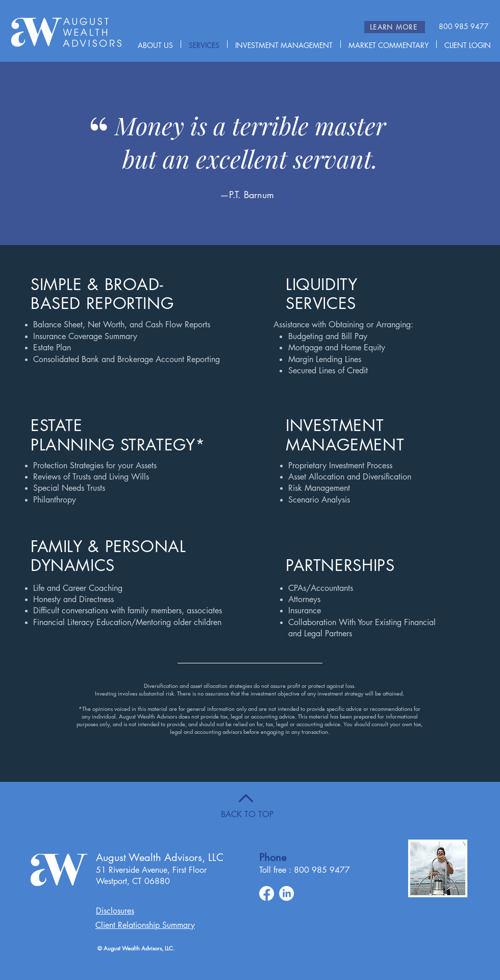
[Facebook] (267, 893)
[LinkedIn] (286, 893)
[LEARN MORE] (395, 27)
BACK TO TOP (247, 814)
